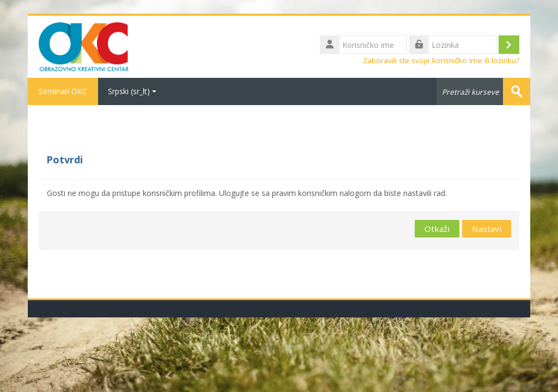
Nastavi (487, 229)
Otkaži (437, 229)
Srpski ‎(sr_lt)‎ (132, 91)
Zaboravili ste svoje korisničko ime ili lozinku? (441, 60)
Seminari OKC (63, 91)
